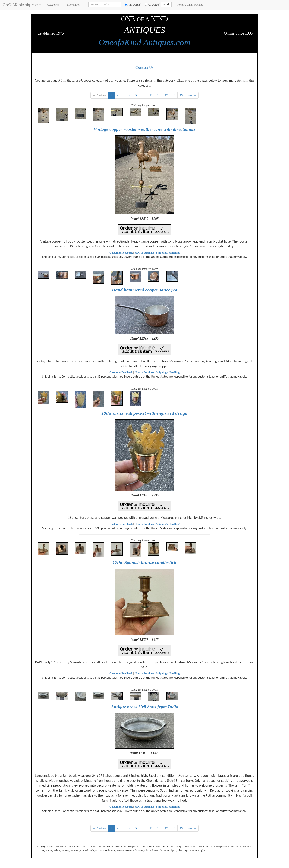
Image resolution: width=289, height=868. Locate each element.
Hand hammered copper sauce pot (145, 290)
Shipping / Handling (168, 253)
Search (166, 4)
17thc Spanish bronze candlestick (144, 562)
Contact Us (144, 67)
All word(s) (151, 5)
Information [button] (75, 5)
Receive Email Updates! (191, 5)
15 (151, 95)
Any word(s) (132, 5)
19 (181, 95)
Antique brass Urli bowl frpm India (145, 707)
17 (166, 95)
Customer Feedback (121, 253)
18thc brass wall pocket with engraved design (144, 413)
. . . (143, 95)
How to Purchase (144, 253)
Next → (192, 95)
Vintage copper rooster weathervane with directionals (144, 129)
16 (159, 95)
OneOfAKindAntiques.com (22, 5)
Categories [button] (54, 5)
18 (174, 95)
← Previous (99, 95)
